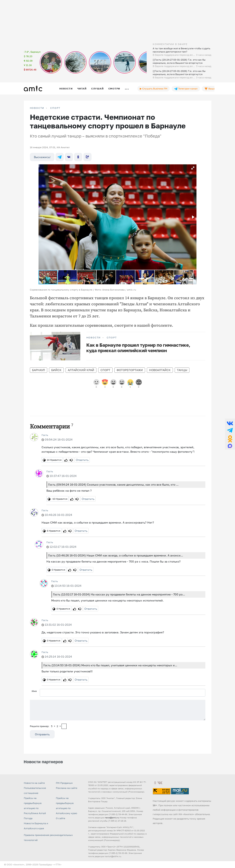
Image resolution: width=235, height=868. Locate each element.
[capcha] (64, 726)
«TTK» (58, 864)
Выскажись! (42, 157)
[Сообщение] (118, 710)
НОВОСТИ (37, 108)
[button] (193, 168)
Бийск (56, 370)
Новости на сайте (34, 783)
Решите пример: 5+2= (45, 726)
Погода (28, 818)
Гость (45, 435)
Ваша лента (213, 89)
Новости (66, 89)
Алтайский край (81, 370)
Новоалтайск (160, 370)
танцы (182, 370)
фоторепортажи (130, 370)
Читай (82, 89)
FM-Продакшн (64, 783)
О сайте (61, 818)
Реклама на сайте (67, 788)
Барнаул (39, 370)
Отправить (42, 734)
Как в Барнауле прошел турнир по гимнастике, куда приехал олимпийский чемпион (138, 348)
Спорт (55, 108)
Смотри (114, 89)
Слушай (97, 89)
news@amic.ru (112, 818)
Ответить (82, 460)
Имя (34, 691)
